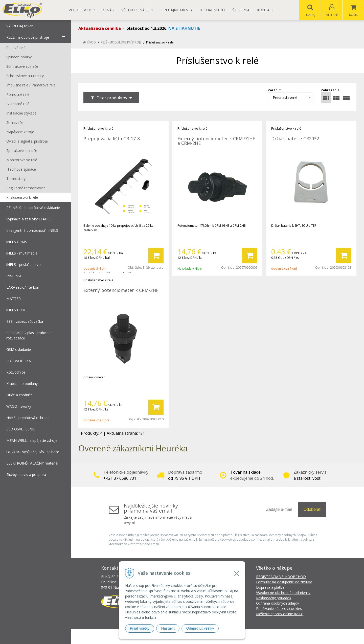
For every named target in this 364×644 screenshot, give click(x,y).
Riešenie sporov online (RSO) (280, 614)
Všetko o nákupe (138, 10)
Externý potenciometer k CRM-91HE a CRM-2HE (216, 141)
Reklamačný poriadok (274, 598)
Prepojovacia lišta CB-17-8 (112, 139)
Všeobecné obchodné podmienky (283, 593)
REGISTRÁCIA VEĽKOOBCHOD (281, 577)
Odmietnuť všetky (200, 628)
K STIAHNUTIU (212, 10)
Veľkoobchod (82, 10)
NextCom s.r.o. (273, 637)
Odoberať (312, 510)
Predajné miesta (177, 10)
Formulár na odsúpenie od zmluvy (284, 582)
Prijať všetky (140, 628)
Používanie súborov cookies (279, 609)
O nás (108, 10)
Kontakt (266, 10)
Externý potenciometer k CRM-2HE (121, 290)
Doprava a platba (270, 588)
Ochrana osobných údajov (278, 603)
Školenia (241, 10)
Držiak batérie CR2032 (295, 139)
